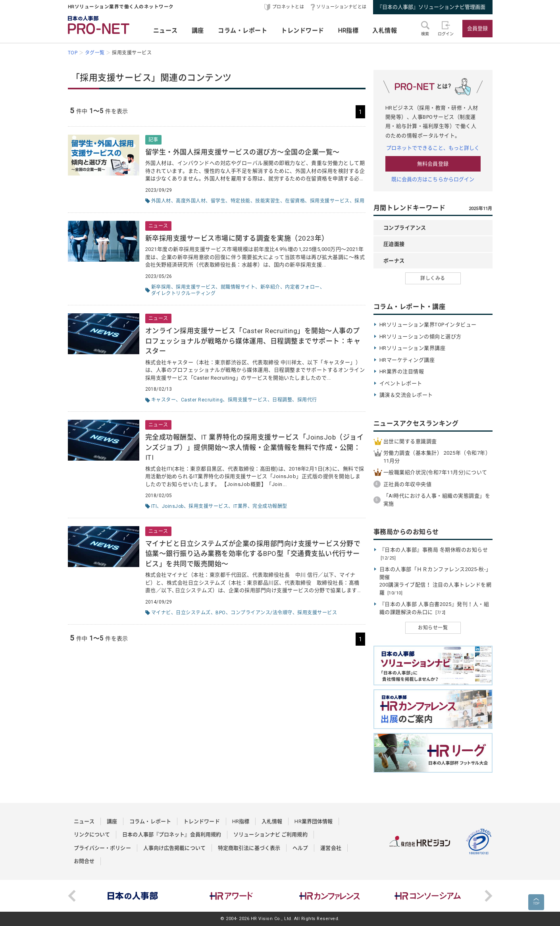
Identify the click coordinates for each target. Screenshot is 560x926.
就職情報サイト (238, 287)
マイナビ (161, 613)
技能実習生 (268, 201)
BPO (221, 613)
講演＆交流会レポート (406, 395)
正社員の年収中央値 (408, 484)
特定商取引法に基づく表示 (249, 848)
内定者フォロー (302, 287)
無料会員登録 (433, 164)
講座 (198, 31)
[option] (133, 896)
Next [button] (489, 896)
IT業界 (241, 506)
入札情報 (385, 31)
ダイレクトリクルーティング (184, 293)
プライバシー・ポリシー (102, 848)
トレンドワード (303, 31)
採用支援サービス (330, 201)
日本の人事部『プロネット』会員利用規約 (172, 834)
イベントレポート (401, 383)
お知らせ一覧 (433, 628)
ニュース (165, 31)
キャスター (164, 400)
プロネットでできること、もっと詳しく (433, 148)
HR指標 (348, 31)
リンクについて (92, 834)
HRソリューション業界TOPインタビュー (428, 325)
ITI (154, 506)
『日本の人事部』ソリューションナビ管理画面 (431, 7)
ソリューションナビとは (342, 7)
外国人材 (161, 201)
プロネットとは (288, 7)
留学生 (218, 201)
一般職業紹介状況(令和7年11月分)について (435, 472)
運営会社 (331, 848)
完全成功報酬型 (270, 506)
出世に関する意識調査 (410, 441)
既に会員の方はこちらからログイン (433, 179)
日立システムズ (193, 613)
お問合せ (84, 861)
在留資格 (295, 201)
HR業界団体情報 (314, 821)
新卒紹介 (270, 287)
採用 (359, 201)
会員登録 (477, 28)
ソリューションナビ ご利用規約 (270, 834)
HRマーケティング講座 (407, 360)
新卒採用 (161, 287)
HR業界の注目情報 (402, 371)
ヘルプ (300, 848)
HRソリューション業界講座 (413, 348)
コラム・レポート (242, 31)
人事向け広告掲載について (174, 848)
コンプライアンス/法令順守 (262, 613)
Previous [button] (72, 896)
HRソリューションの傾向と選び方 (420, 337)
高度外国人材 (191, 201)
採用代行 (307, 400)
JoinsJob (173, 506)
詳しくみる (433, 278)
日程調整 (282, 400)
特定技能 (241, 201)
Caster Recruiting (202, 400)
